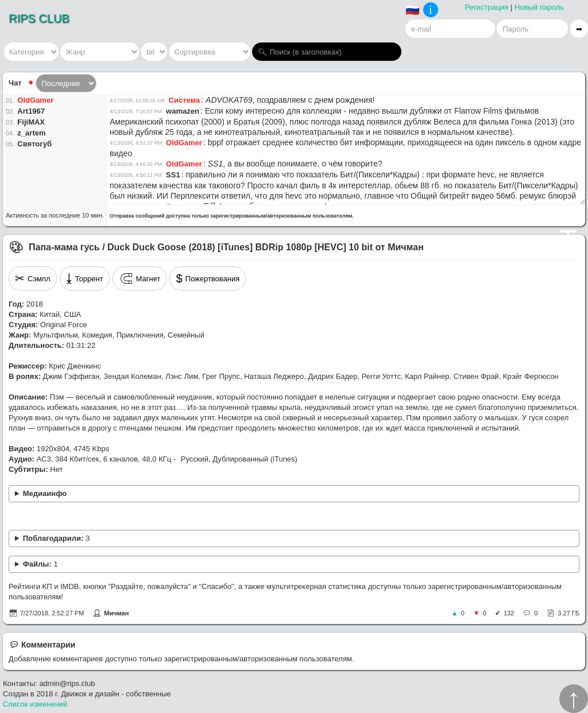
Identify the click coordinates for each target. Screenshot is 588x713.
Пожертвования (208, 278)
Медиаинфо (45, 493)
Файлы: (40, 564)
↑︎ (574, 699)
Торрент (85, 278)
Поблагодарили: (56, 538)
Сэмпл (33, 278)
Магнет (140, 278)
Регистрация (486, 7)
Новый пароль (539, 7)
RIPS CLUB (39, 18)
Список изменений (35, 704)
